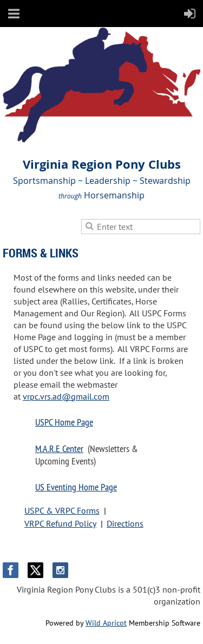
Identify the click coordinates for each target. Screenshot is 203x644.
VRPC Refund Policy (60, 523)
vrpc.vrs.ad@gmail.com (66, 396)
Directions (125, 523)
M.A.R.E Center (59, 449)
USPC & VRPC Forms (62, 510)
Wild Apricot (106, 623)
